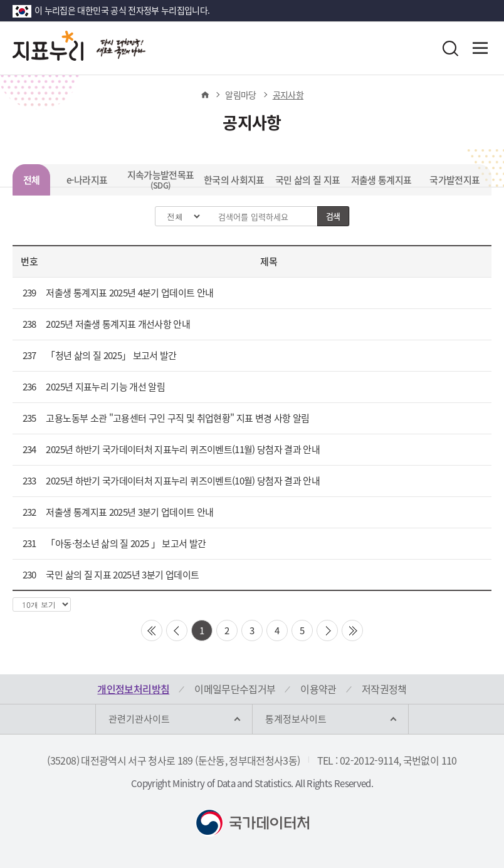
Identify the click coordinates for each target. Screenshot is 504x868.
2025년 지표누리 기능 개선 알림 (105, 387)
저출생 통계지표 (381, 180)
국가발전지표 (454, 180)
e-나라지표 (87, 180)
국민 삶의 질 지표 (308, 180)
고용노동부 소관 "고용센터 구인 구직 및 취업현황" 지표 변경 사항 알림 (177, 418)
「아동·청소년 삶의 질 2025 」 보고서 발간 (126, 543)
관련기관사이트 (139, 719)
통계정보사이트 (296, 719)
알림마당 (240, 95)
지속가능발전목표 (161, 180)
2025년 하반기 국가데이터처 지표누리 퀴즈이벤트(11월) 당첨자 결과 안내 (183, 449)
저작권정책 (384, 689)
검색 (333, 216)
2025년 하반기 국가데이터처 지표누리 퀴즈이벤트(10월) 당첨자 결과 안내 (183, 481)
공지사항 (288, 95)
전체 (32, 180)
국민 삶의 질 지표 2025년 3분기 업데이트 (122, 575)
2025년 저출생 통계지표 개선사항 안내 (118, 324)
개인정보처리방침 (133, 689)
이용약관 (318, 689)
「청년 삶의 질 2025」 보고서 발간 (111, 355)
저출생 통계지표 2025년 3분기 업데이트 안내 (129, 512)
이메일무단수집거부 (235, 689)
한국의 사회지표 (234, 180)
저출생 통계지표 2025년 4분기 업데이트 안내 (129, 293)
